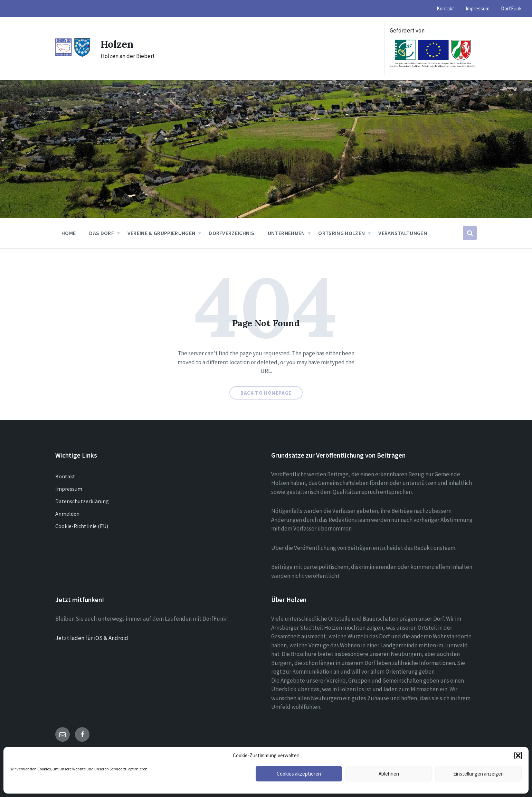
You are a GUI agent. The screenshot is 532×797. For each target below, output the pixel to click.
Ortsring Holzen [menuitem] (341, 233)
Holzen (118, 44)
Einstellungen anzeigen (478, 774)
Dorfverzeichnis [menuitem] (231, 233)
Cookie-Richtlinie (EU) (82, 526)
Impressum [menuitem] (478, 8)
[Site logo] (73, 55)
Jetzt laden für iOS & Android (92, 638)
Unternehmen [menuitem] (286, 233)
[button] (518, 756)
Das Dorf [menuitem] (102, 233)
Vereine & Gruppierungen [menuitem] (161, 233)
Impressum (69, 489)
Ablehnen (389, 774)
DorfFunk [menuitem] (511, 8)
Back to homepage (266, 393)
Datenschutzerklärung (82, 501)
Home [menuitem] (69, 233)
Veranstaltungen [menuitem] (403, 233)
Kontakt (65, 476)
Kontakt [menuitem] (445, 8)
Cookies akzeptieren (299, 774)
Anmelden (67, 514)
